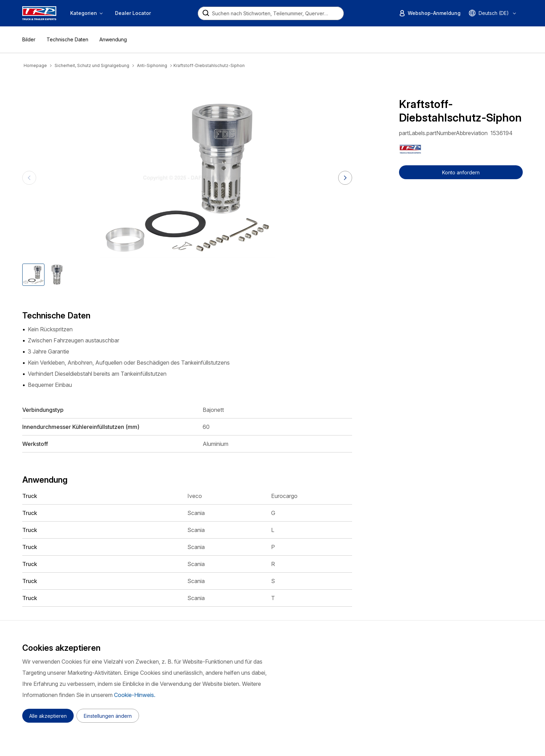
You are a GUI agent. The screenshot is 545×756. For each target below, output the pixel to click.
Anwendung (113, 39)
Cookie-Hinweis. (135, 695)
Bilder (29, 39)
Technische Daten (67, 39)
